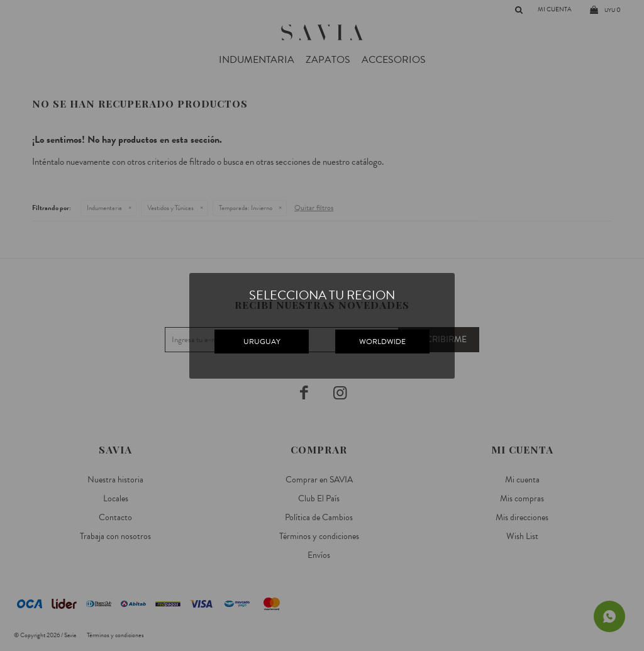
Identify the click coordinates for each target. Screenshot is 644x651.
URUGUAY (262, 342)
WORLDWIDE (382, 342)
